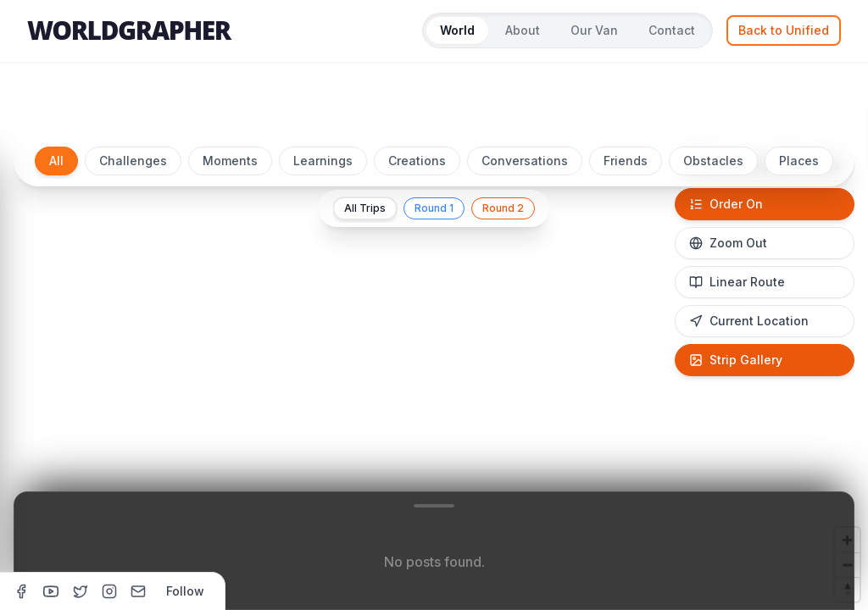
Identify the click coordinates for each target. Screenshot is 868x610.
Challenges (133, 161)
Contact (672, 30)
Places (799, 161)
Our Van (594, 30)
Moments (230, 161)
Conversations (525, 161)
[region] (434, 366)
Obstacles (713, 161)
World (457, 30)
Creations (417, 161)
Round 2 (503, 208)
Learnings (323, 161)
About (523, 30)
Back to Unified (784, 30)
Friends (626, 161)
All (56, 161)
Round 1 (434, 208)
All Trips (365, 208)
